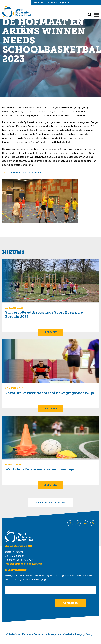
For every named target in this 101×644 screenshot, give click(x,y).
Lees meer (50, 332)
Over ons (39, 3)
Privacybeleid (55, 634)
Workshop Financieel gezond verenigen (41, 470)
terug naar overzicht (25, 173)
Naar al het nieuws (50, 503)
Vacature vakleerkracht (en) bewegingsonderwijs (49, 393)
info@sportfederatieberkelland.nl (24, 564)
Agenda (64, 3)
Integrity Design (84, 634)
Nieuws (52, 3)
